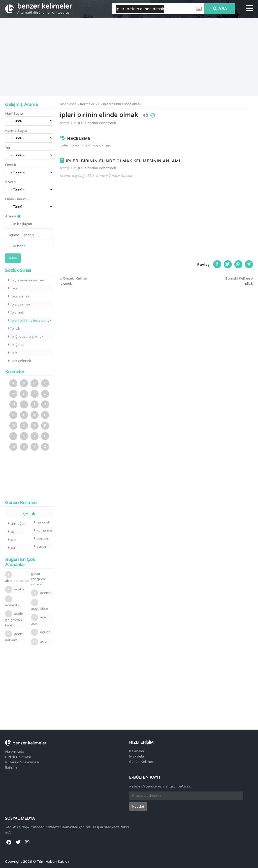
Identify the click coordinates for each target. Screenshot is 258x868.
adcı (39, 642)
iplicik (14, 329)
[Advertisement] (129, 57)
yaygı (40, 546)
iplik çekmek (20, 361)
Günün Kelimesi (142, 762)
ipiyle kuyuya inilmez (26, 280)
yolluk (29, 514)
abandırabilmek (16, 577)
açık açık (39, 620)
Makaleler (137, 756)
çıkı (12, 540)
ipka (13, 288)
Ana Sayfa (68, 104)
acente (41, 593)
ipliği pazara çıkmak (26, 337)
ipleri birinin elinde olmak (122, 104)
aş (11, 532)
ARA (220, 9)
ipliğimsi (16, 345)
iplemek (16, 312)
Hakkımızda (15, 752)
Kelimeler (87, 104)
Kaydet (138, 806)
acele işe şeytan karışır (14, 619)
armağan (17, 524)
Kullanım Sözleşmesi (22, 762)
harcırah (42, 522)
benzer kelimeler (45, 9)
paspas (42, 538)
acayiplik (12, 601)
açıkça (41, 632)
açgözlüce (40, 605)
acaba (15, 589)
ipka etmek (19, 296)
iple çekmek (19, 304)
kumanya (43, 530)
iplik (13, 353)
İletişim (11, 767)
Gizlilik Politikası (18, 757)
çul (12, 548)
